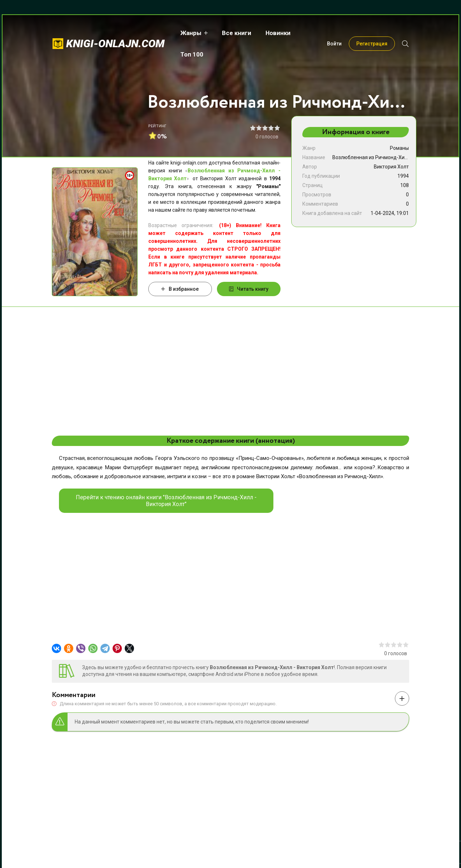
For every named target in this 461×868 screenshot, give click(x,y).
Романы (399, 148)
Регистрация (372, 33)
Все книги (235, 33)
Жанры (190, 33)
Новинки (277, 33)
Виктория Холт (391, 167)
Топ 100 (315, 33)
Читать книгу (249, 289)
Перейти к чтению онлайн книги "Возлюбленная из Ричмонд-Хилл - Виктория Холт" (166, 501)
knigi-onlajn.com (115, 33)
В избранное (180, 289)
